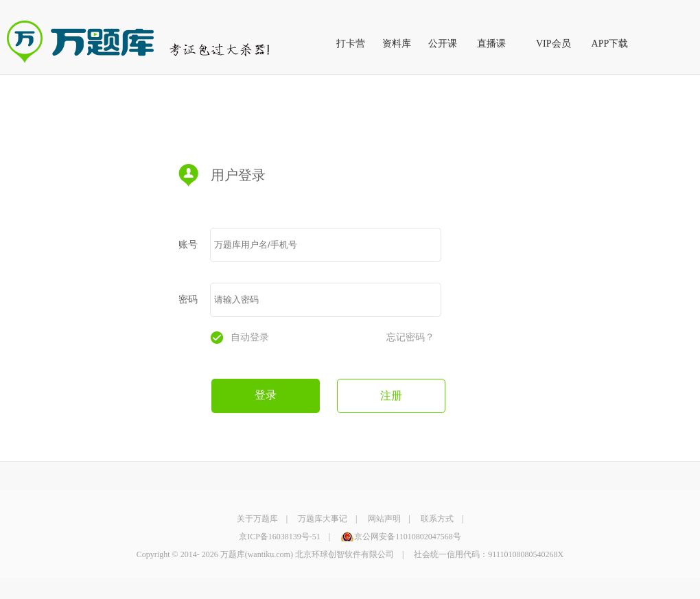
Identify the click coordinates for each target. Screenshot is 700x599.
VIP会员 (553, 44)
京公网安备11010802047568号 (408, 537)
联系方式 (437, 519)
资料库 (397, 44)
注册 (391, 396)
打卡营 (351, 44)
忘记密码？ (410, 337)
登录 (266, 395)
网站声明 (384, 519)
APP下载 (610, 44)
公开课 (443, 44)
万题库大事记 (323, 519)
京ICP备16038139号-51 (280, 537)
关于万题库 (257, 519)
